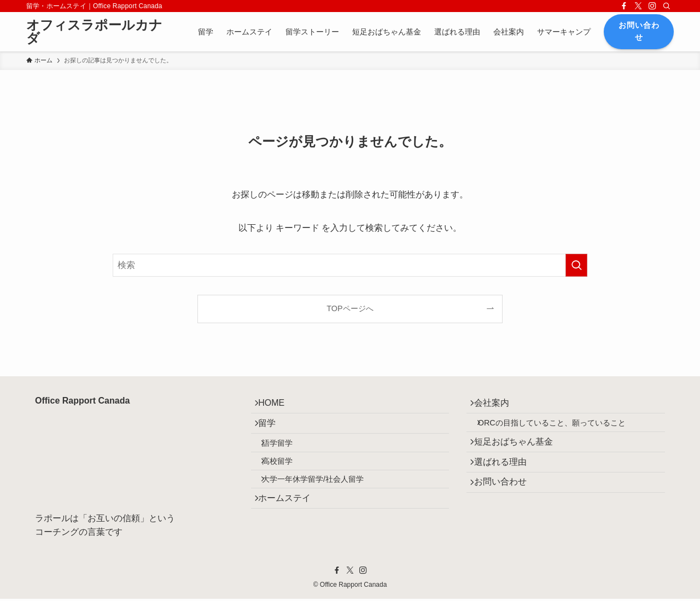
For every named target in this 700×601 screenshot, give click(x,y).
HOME (277, 406)
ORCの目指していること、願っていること (560, 431)
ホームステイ (290, 528)
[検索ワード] (350, 265)
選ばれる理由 (506, 481)
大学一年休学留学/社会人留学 (322, 504)
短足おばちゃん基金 (519, 455)
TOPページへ (350, 308)
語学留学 (286, 457)
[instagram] (652, 6)
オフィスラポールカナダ (94, 32)
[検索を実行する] (576, 265)
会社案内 (497, 406)
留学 (273, 432)
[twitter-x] (638, 6)
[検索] (667, 6)
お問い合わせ (506, 507)
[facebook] (624, 6)
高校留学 (286, 480)
